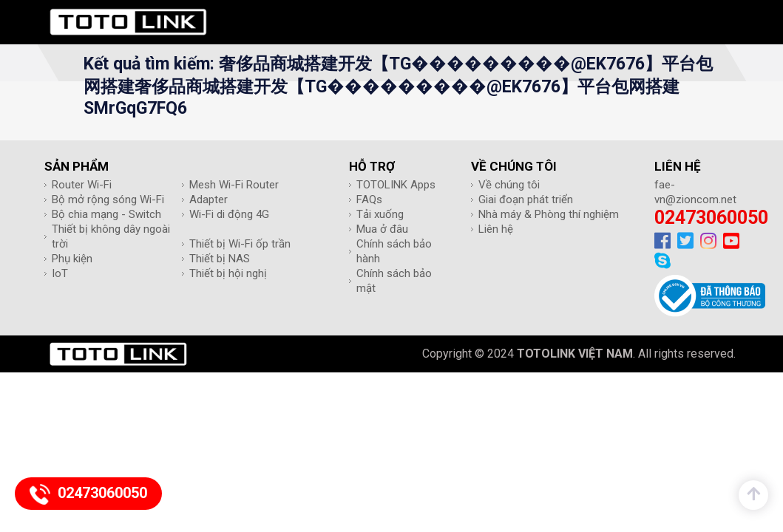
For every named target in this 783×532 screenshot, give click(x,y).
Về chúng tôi (509, 185)
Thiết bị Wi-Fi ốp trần (240, 244)
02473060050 (711, 218)
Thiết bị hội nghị (228, 273)
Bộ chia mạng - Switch (106, 214)
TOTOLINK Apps (396, 185)
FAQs (369, 199)
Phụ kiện (72, 259)
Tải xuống (380, 214)
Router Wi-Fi (82, 185)
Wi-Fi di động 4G (229, 214)
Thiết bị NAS (220, 259)
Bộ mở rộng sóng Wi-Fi (108, 199)
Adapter (209, 199)
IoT (60, 273)
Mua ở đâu (382, 229)
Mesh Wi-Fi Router (234, 185)
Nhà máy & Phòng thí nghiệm (549, 214)
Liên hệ (496, 229)
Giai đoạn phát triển (526, 199)
